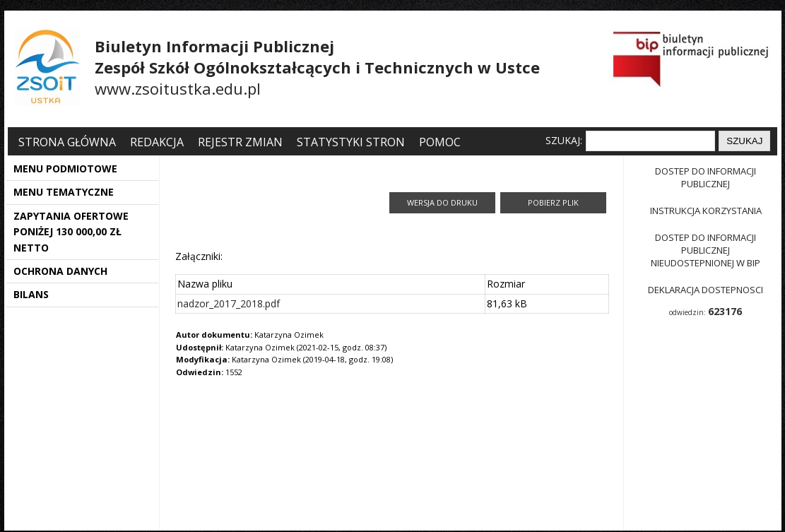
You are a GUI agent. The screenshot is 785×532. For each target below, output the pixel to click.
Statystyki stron (351, 142)
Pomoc (440, 142)
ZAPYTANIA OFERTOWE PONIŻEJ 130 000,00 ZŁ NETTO (71, 232)
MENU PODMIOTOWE (65, 169)
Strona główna (69, 142)
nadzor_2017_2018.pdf (229, 303)
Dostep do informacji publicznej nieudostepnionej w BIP (706, 250)
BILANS (31, 294)
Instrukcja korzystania (706, 211)
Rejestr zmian (240, 142)
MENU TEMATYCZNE (64, 192)
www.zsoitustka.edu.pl (178, 88)
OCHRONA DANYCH (60, 271)
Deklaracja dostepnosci (706, 290)
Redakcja (157, 142)
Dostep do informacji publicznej (706, 177)
